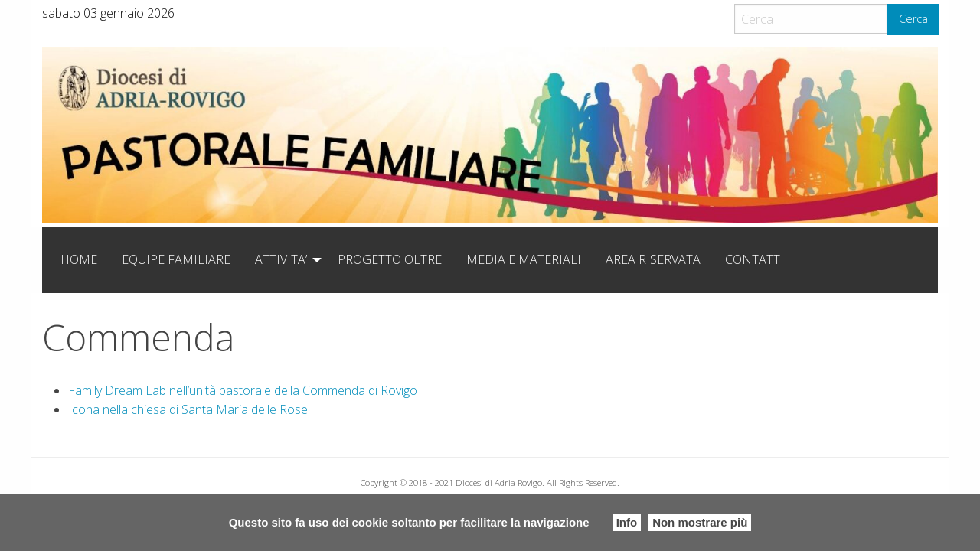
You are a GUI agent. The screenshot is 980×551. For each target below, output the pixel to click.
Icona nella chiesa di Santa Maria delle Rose (188, 409)
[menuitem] (79, 259)
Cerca (913, 19)
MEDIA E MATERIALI (524, 259)
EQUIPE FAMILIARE (176, 259)
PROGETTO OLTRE (390, 259)
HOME (79, 259)
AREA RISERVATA (653, 259)
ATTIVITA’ (281, 259)
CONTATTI (755, 259)
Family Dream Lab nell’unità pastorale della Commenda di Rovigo (243, 390)
